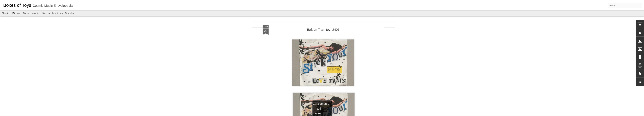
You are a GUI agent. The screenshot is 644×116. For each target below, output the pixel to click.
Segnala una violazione (345, 114)
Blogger (332, 114)
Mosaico (36, 13)
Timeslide (70, 13)
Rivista (26, 13)
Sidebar (46, 13)
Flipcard (16, 13)
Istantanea (58, 13)
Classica (6, 13)
